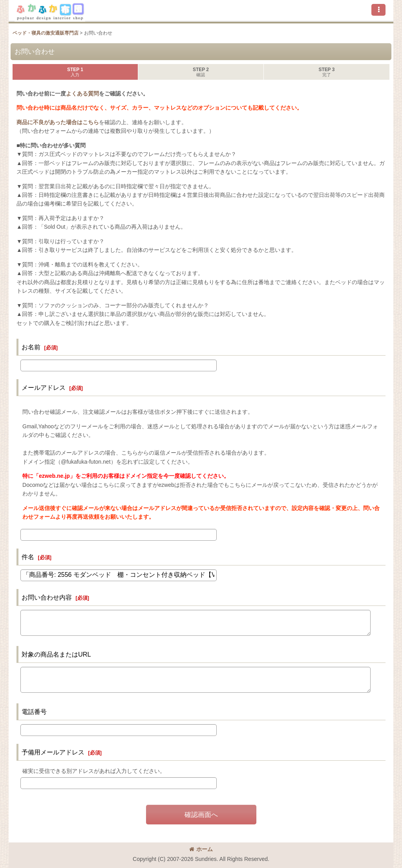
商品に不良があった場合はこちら (58, 122)
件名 (28, 557)
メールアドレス (44, 387)
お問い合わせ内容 (47, 597)
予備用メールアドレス (53, 752)
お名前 (31, 347)
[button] (378, 10)
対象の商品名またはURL (56, 654)
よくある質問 (82, 94)
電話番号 (34, 712)
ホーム (201, 849)
